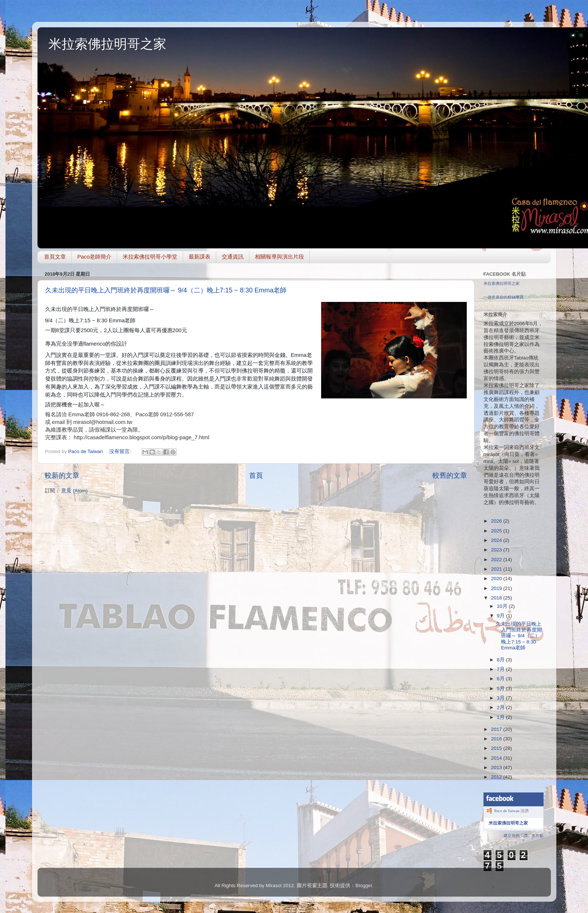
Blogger (364, 886)
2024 (497, 540)
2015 (497, 748)
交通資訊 (233, 257)
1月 (502, 717)
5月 (502, 688)
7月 (502, 669)
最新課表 (200, 257)
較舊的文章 (450, 475)
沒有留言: (121, 451)
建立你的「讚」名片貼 (524, 835)
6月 (502, 679)
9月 (502, 616)
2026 (497, 521)
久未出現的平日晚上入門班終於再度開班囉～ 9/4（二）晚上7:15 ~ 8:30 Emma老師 (166, 290)
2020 (497, 579)
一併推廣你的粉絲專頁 (504, 297)
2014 (497, 758)
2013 (497, 768)
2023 (497, 550)
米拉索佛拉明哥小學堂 (150, 257)
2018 (497, 598)
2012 (497, 777)
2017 (497, 729)
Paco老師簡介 (94, 257)
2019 (497, 588)
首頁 (256, 475)
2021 (497, 569)
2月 (502, 707)
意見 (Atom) (74, 491)
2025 (497, 531)
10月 (503, 606)
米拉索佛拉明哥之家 (107, 44)
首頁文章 (55, 257)
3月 (502, 698)
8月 (502, 660)
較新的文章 (62, 475)
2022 (497, 560)
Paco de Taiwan (507, 811)
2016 (497, 739)
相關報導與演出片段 (279, 257)
